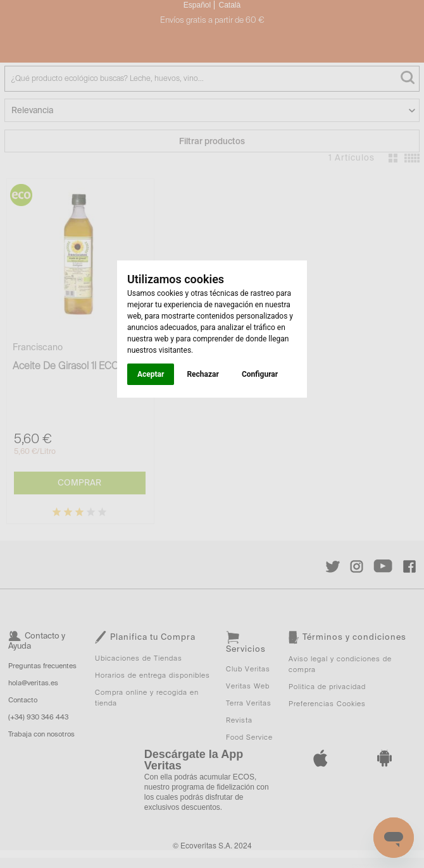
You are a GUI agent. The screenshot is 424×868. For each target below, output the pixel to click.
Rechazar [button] (203, 374)
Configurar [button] (260, 374)
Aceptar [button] (151, 374)
